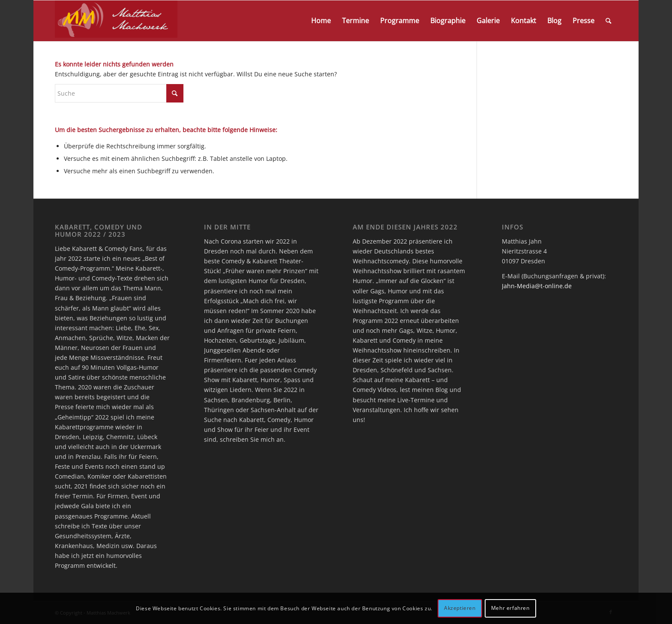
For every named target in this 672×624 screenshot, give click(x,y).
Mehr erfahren (510, 608)
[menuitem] (321, 21)
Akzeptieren (460, 608)
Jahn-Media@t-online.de (537, 286)
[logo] (116, 21)
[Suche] (608, 21)
